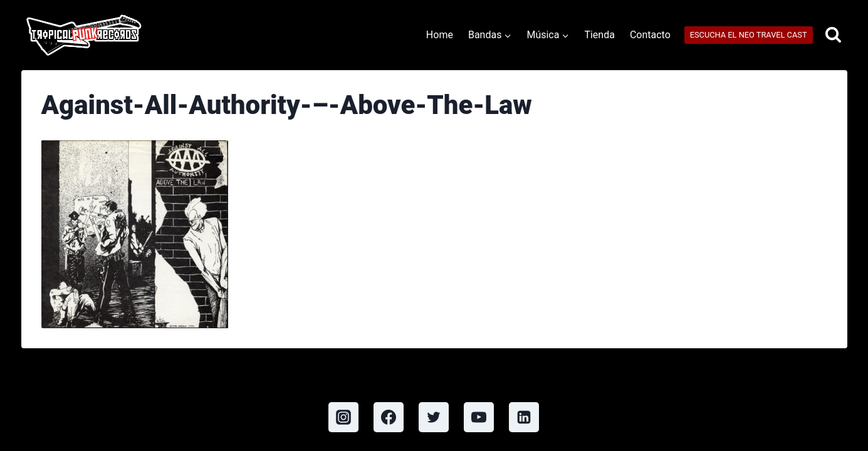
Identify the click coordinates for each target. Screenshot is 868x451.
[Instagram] (343, 417)
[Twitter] (434, 417)
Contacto (650, 35)
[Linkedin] (524, 417)
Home (440, 35)
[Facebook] (389, 417)
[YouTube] (479, 417)
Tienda (599, 35)
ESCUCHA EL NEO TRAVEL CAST (749, 35)
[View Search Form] (833, 35)
